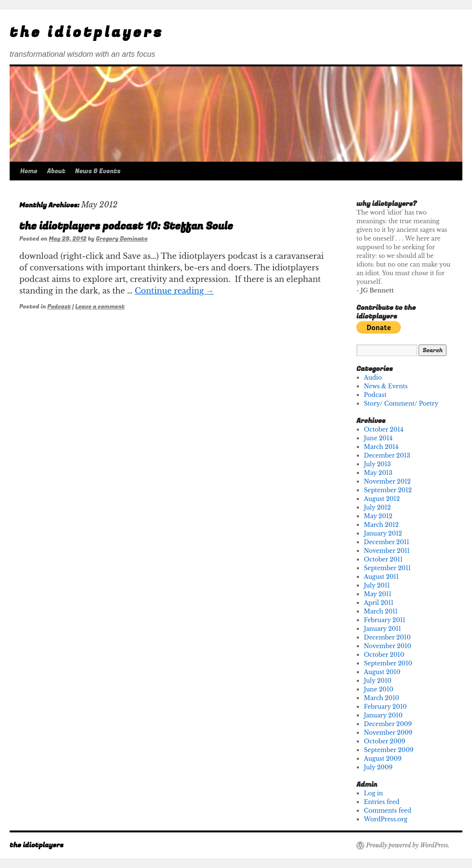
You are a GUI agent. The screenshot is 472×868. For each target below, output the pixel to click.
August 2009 (383, 759)
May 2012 (378, 516)
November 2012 (387, 481)
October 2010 (384, 655)
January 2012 (383, 533)
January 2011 (383, 629)
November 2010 (388, 646)
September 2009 (389, 750)
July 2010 (378, 681)
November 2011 (387, 551)
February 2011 (385, 620)
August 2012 (382, 499)
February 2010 (386, 707)
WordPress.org (386, 819)
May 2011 (378, 594)
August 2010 (382, 672)
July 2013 (378, 464)
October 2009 (385, 741)
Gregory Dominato (122, 239)
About (56, 171)
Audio (373, 377)
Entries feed (382, 802)
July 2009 (378, 767)
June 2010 (379, 689)
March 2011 (381, 611)
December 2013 (387, 455)
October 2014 (384, 429)
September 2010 (388, 663)
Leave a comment (100, 306)
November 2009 (388, 733)
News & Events (98, 171)
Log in (374, 793)
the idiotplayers (87, 33)
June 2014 (378, 438)
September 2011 (387, 568)
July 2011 (377, 585)
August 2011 (381, 577)
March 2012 (381, 525)
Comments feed (388, 811)
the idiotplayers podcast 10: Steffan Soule (126, 226)
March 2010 (382, 698)
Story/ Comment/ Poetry (401, 403)
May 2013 (378, 473)
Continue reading (174, 291)
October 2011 (383, 559)
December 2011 (387, 542)
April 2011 (379, 603)
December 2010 (387, 637)
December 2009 (388, 724)
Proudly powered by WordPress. (408, 845)
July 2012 (378, 507)
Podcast (59, 306)
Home (29, 171)
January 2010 (383, 715)
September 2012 (388, 490)
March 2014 (381, 447)
